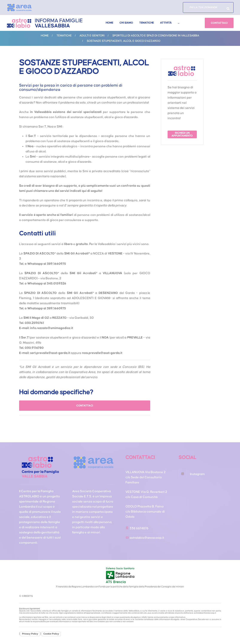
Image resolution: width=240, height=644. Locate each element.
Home (109, 23)
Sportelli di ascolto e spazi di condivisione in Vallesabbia (156, 36)
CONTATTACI (219, 23)
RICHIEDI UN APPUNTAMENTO (182, 134)
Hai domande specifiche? (228, 9)
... (179, 23)
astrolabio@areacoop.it (147, 538)
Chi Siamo (126, 23)
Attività (166, 23)
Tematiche (147, 23)
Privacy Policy (30, 634)
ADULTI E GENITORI (92, 36)
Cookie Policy (51, 634)
